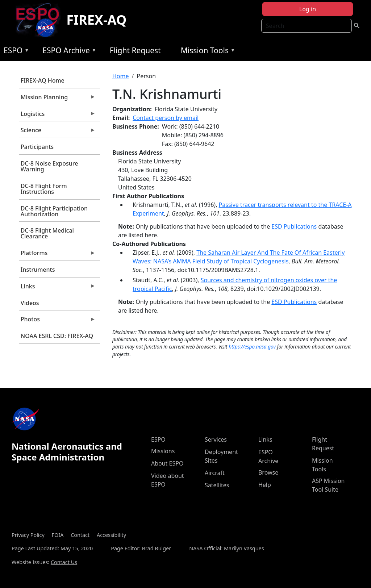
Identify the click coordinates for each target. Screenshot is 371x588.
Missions (163, 451)
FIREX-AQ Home (43, 80)
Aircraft (215, 473)
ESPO (15, 52)
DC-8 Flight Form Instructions (44, 189)
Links (57, 288)
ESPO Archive (68, 52)
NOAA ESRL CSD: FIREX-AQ (57, 336)
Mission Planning (57, 99)
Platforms (57, 255)
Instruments (38, 270)
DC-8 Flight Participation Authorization (54, 211)
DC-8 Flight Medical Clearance (47, 233)
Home (121, 76)
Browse (268, 472)
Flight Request (135, 50)
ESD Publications (294, 226)
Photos (57, 321)
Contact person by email (166, 118)
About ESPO (167, 463)
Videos (30, 303)
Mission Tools (206, 52)
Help (265, 485)
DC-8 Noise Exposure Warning (49, 166)
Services (216, 439)
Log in (308, 9)
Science (57, 132)
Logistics (57, 116)
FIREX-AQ (96, 20)
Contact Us (64, 562)
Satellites (217, 485)
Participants (37, 147)
